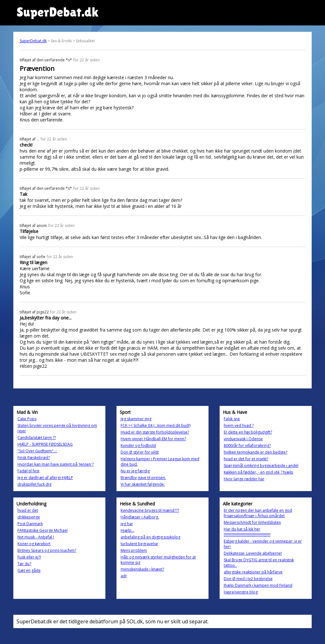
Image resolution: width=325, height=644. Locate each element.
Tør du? (24, 564)
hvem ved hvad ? (239, 425)
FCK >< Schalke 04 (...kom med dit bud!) (156, 425)
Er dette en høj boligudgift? (248, 432)
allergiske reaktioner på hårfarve (253, 572)
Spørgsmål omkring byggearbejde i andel (261, 466)
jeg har (127, 524)
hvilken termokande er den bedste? (255, 452)
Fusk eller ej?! (29, 557)
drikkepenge (29, 517)
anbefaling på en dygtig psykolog (150, 537)
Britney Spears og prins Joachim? (47, 550)
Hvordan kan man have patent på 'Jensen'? (56, 464)
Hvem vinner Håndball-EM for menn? (153, 439)
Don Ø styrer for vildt (140, 452)
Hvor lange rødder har (244, 479)
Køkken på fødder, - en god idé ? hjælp (259, 472)
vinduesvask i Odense (243, 439)
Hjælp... (127, 530)
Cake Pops (27, 419)
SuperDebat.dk (33, 41)
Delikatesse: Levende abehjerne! (253, 553)
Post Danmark (30, 524)
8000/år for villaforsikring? (247, 445)
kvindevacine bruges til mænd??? (150, 510)
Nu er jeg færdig (135, 471)
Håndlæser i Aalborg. (140, 517)
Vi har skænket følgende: (143, 484)
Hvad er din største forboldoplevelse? (155, 432)
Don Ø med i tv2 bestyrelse (248, 579)
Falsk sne (232, 419)
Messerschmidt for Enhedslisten (252, 522)
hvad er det (28, 510)
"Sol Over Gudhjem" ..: (37, 451)
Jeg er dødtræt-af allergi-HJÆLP (45, 478)
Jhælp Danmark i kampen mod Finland (258, 585)
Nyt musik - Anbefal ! (36, 537)
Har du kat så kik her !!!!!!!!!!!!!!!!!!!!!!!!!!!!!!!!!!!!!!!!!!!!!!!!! (247, 532)
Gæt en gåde (29, 570)
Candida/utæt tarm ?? (37, 438)
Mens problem (134, 550)
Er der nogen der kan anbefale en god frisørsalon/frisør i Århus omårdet (258, 513)
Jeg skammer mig (136, 419)
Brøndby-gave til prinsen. (143, 478)
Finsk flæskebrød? (34, 458)
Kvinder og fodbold (138, 445)
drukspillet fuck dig (34, 484)
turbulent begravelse (139, 544)
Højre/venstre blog (241, 592)
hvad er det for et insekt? (246, 459)
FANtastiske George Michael (43, 530)
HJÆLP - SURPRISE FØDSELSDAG (45, 444)
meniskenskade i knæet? (142, 569)
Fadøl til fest (28, 471)
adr (124, 576)
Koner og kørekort (34, 544)
